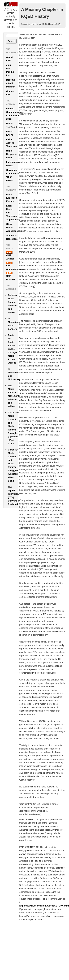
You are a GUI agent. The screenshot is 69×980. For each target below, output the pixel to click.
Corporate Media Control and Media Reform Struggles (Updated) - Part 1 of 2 (13, 465)
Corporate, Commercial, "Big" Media (12, 175)
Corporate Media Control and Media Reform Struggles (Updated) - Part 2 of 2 (13, 428)
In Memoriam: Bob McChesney (13, 374)
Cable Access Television (12, 143)
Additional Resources (12, 237)
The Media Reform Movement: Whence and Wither (13, 396)
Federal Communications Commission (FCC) (12, 114)
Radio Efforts (10, 133)
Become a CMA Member (11, 83)
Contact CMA (10, 93)
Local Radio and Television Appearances (12, 213)
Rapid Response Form (12, 154)
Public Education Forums (12, 198)
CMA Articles (10, 256)
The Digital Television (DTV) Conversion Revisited (13, 496)
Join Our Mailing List (10, 70)
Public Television (12, 125)
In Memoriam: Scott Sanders (13, 324)
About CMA (9, 59)
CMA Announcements (12, 266)
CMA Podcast (11, 276)
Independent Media (12, 164)
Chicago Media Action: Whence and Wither (12, 304)
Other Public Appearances (12, 227)
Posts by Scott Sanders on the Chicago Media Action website (12, 349)
